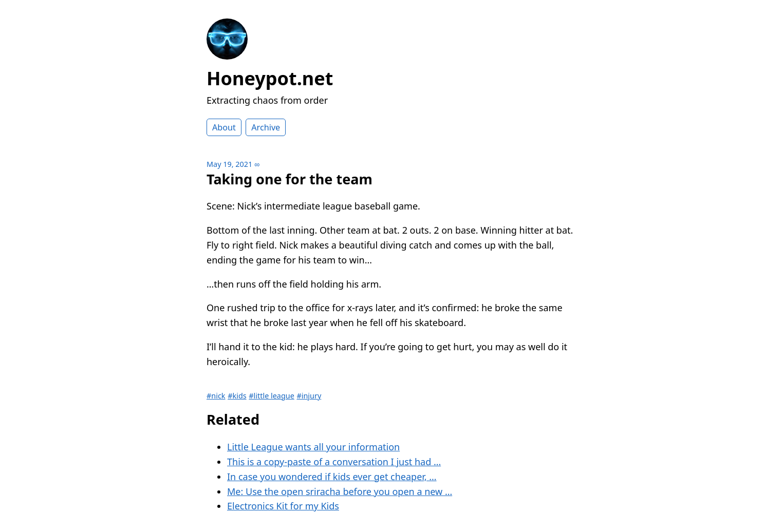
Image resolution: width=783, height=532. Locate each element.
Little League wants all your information (313, 447)
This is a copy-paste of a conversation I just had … (334, 462)
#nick (216, 396)
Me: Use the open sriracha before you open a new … (340, 491)
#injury (309, 396)
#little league (271, 396)
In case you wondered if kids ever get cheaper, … (332, 477)
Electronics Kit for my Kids (283, 506)
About (224, 127)
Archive (266, 127)
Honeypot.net (270, 78)
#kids (237, 396)
